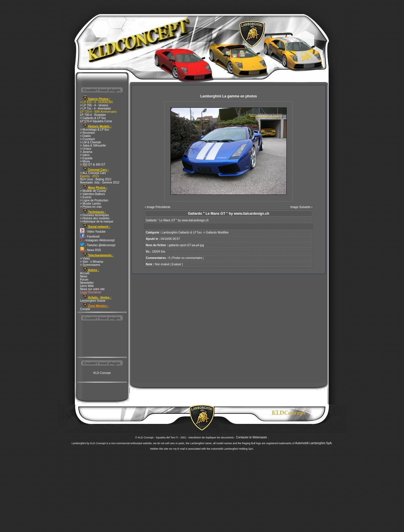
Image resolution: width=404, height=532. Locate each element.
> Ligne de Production (94, 200)
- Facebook (90, 237)
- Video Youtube (93, 232)
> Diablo (85, 136)
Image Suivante (301, 207)
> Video (85, 258)
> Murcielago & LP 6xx (94, 130)
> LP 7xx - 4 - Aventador (96, 109)
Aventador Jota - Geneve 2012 (100, 182)
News (84, 276)
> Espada (86, 158)
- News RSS (90, 250)
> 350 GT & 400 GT (93, 165)
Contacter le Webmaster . (252, 437)
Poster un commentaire (187, 258)
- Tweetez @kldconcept (98, 245)
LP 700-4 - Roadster (93, 115)
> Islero (85, 155)
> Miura (85, 161)
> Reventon (87, 133)
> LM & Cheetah (91, 142)
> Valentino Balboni (92, 194)
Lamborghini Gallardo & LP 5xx (182, 232)
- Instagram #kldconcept (97, 240)
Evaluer (177, 264)
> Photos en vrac (91, 207)
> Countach (87, 139)
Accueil (85, 273)
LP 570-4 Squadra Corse (96, 121)
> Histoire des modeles (95, 218)
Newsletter (87, 283)
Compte (85, 309)
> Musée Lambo (90, 204)
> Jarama (86, 152)
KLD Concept (102, 373)
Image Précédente (159, 207)
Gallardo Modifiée (217, 232)
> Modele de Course (93, 191)
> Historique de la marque (97, 221)
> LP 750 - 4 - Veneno (94, 105)
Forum (84, 280)
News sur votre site (92, 289)
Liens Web (87, 286)
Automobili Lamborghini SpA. (314, 443)
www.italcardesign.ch (195, 220)
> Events (86, 197)
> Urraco (86, 149)
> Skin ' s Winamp (92, 262)
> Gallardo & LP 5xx (93, 118)
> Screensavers (90, 265)
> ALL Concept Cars (93, 173)
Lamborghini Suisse (93, 301)
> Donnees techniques (94, 215)
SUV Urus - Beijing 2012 (96, 179)
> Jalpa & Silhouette (93, 145)
